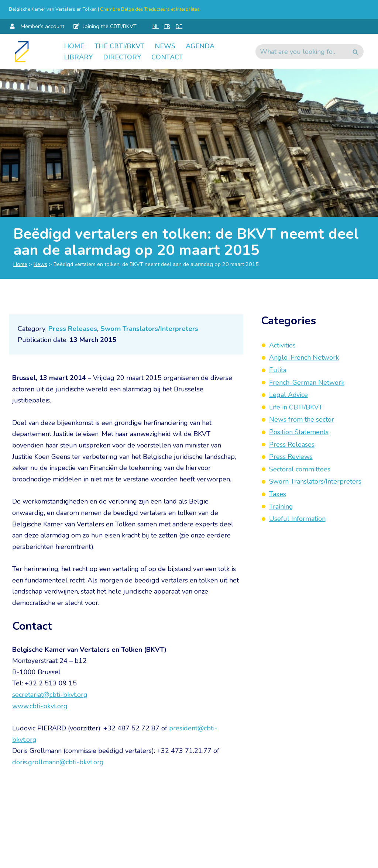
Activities (282, 345)
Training (281, 506)
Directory (122, 57)
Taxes (278, 494)
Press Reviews (291, 457)
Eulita (278, 370)
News (165, 46)
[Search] (301, 52)
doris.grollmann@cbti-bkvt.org (58, 762)
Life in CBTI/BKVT (296, 407)
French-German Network (307, 383)
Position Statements (299, 432)
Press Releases (73, 329)
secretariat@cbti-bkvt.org (50, 695)
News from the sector (302, 419)
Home (74, 46)
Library (78, 57)
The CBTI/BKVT (119, 46)
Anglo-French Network (304, 357)
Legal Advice (289, 395)
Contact (167, 57)
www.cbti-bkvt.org (40, 706)
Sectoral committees (300, 469)
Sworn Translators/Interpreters (149, 329)
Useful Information (297, 519)
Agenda (200, 46)
